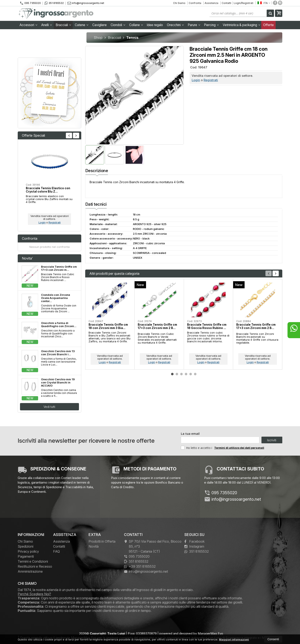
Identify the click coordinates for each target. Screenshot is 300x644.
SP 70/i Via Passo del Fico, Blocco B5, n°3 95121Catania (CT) (153, 546)
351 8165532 (54, 3)
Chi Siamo (179, 3)
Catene (82, 25)
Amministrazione (30, 571)
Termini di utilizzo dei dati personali (239, 448)
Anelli (47, 25)
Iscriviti (272, 440)
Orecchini (175, 25)
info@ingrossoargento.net (86, 3)
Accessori (29, 25)
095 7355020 (30, 3)
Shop (98, 38)
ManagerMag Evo (210, 633)
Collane (136, 25)
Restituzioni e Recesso (35, 566)
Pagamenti (26, 556)
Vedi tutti (49, 407)
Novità (94, 546)
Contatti (226, 3)
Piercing (211, 25)
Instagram (194, 546)
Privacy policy (28, 551)
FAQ (56, 551)
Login (196, 80)
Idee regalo (155, 25)
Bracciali (63, 25)
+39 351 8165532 (140, 566)
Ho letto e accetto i (197, 448)
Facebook (194, 541)
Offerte (268, 25)
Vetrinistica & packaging (242, 25)
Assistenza (211, 3)
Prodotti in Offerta (102, 541)
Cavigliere (99, 25)
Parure (194, 25)
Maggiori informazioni (234, 639)
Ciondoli (118, 25)
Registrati (211, 80)
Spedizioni (26, 546)
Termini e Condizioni (33, 561)
